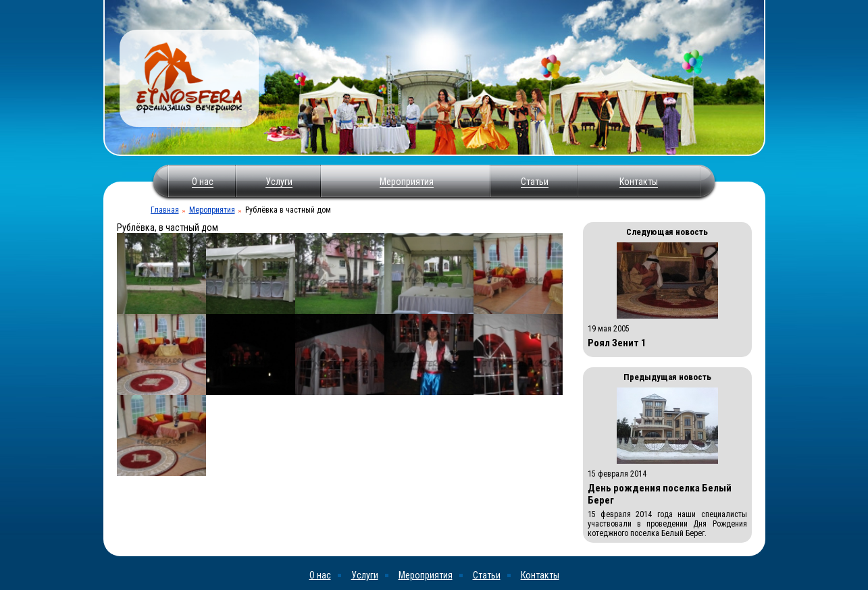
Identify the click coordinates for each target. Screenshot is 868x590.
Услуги (279, 182)
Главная (165, 210)
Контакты (639, 182)
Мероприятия (407, 182)
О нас (203, 182)
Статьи (535, 182)
